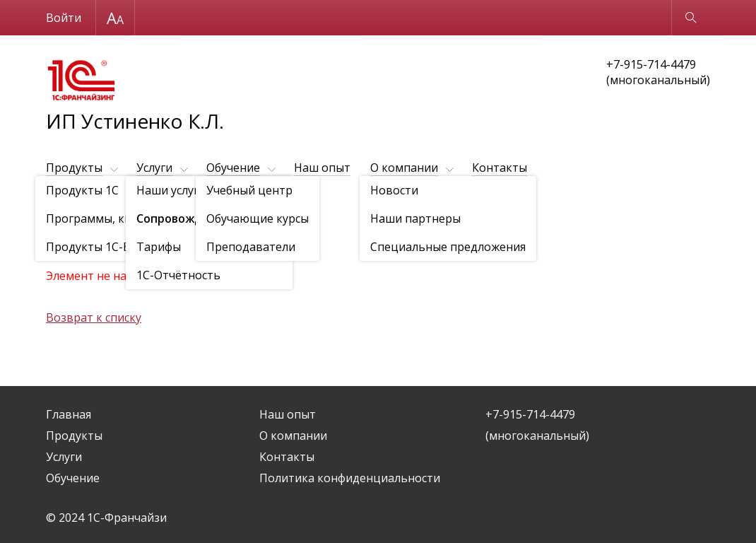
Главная (69, 414)
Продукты (74, 168)
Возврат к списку (94, 317)
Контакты (500, 168)
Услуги (154, 168)
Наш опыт (322, 168)
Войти (64, 18)
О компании (404, 168)
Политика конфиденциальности (350, 478)
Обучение (233, 168)
